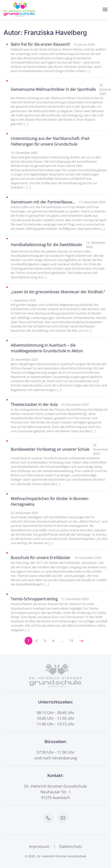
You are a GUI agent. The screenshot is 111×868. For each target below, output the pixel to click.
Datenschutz (71, 847)
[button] (105, 9)
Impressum (39, 847)
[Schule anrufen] (49, 818)
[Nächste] (82, 641)
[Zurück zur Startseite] (19, 9)
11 (72, 641)
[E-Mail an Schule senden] (63, 818)
